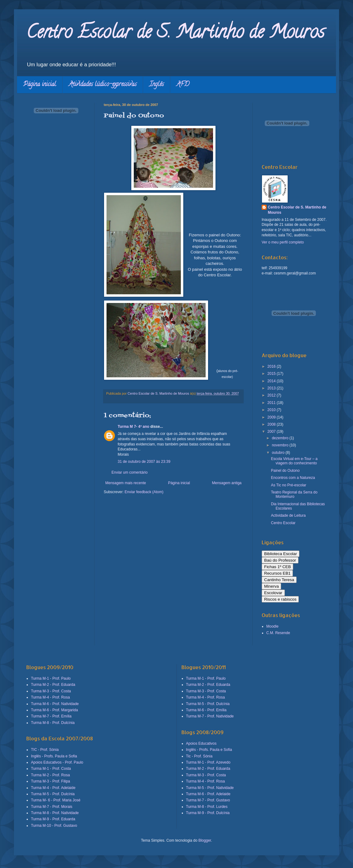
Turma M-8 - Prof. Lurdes (207, 807)
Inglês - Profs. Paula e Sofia (54, 756)
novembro (281, 445)
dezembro (281, 438)
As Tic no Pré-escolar (289, 485)
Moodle (272, 626)
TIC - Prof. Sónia (45, 750)
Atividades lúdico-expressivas (103, 85)
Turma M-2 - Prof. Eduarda (53, 685)
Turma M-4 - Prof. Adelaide (53, 788)
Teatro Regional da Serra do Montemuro (294, 494)
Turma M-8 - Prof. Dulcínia (53, 723)
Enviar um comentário (130, 472)
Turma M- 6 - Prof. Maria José (56, 800)
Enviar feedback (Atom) (144, 492)
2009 (272, 417)
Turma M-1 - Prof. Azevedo (208, 762)
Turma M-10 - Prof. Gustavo (54, 826)
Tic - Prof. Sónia (199, 756)
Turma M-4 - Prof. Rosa (50, 697)
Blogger (205, 840)
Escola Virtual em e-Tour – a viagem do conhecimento (294, 461)
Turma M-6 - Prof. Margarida (54, 710)
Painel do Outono (285, 471)
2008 (272, 424)
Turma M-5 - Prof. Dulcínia (53, 794)
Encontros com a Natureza (293, 478)
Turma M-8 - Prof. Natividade (55, 813)
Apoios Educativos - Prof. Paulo (57, 762)
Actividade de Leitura (288, 515)
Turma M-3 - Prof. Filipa (50, 781)
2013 (272, 388)
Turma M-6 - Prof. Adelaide (208, 794)
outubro (279, 453)
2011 (272, 403)
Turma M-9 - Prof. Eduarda (53, 819)
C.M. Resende (278, 633)
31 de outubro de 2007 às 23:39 (144, 462)
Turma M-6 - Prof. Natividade (55, 704)
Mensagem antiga (227, 483)
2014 (272, 381)
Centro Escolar (283, 523)
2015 (272, 374)
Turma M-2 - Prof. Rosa (50, 775)
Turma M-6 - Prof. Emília (206, 710)
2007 (272, 432)
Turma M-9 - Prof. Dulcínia (208, 813)
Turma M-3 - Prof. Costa (51, 691)
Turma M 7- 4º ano (133, 427)
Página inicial (40, 85)
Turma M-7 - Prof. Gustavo (208, 800)
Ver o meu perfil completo (283, 242)
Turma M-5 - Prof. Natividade (210, 788)
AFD (183, 85)
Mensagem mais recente (126, 483)
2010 (272, 410)
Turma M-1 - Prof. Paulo (51, 678)
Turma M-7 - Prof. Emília (51, 716)
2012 (272, 395)
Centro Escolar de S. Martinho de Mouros (175, 34)
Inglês (157, 85)
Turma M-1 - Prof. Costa (51, 769)
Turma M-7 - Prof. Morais (52, 807)
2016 (272, 366)
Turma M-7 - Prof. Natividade (210, 716)
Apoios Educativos (201, 743)
